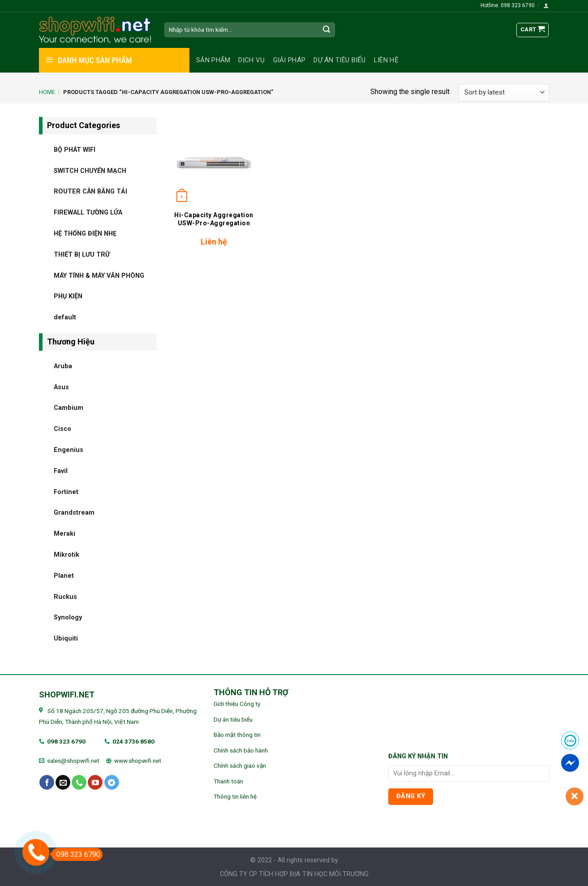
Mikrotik (67, 554)
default (65, 317)
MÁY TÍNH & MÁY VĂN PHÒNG (99, 275)
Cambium (69, 408)
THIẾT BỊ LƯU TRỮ (82, 254)
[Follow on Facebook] (47, 783)
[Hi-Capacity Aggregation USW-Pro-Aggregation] (214, 161)
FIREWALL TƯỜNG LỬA (88, 213)
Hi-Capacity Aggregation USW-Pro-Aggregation (214, 219)
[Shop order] (504, 92)
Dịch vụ (251, 60)
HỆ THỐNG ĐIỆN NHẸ (85, 233)
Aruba (63, 366)
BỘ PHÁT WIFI (75, 149)
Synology (68, 617)
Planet (64, 575)
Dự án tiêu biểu (340, 60)
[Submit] (326, 30)
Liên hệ (386, 60)
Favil (61, 471)
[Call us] (79, 783)
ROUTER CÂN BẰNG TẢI (90, 191)
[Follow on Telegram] (112, 783)
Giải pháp (290, 60)
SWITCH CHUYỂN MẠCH (90, 170)
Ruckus (65, 596)
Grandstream (74, 513)
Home (47, 92)
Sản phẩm (213, 60)
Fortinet (66, 492)
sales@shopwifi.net (73, 761)
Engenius (69, 449)
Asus (61, 387)
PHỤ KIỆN (68, 296)
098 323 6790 (66, 741)
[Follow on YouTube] (95, 783)
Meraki (64, 534)
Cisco (62, 429)
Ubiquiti (66, 639)
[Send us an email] (63, 783)
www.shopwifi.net (138, 761)
